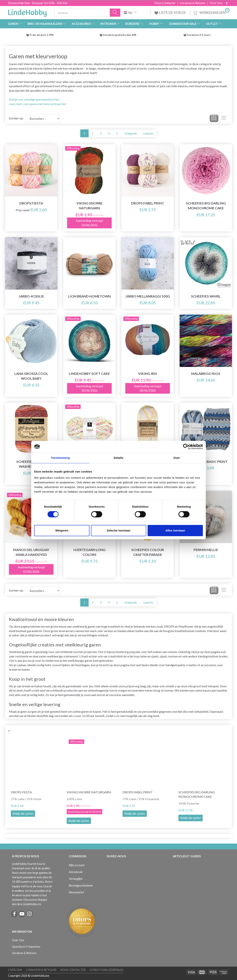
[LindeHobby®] (27, 12)
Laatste (148, 133)
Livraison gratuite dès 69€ (120, 35)
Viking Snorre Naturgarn (90, 206)
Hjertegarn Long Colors (90, 552)
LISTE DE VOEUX (170, 13)
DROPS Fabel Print (148, 203)
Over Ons (216, 3)
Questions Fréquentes (26, 947)
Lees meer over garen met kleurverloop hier (38, 104)
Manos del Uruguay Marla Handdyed (31, 552)
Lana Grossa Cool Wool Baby (31, 376)
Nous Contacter (165, 3)
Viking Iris (148, 374)
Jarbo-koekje (31, 296)
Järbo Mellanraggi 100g (148, 296)
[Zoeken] (115, 13)
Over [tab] (177, 458)
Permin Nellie (206, 550)
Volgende (131, 133)
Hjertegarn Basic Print (206, 462)
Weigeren (62, 530)
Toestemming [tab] (60, 458)
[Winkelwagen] (211, 12)
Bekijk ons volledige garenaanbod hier (34, 99)
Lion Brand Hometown (89, 296)
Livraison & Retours (193, 3)
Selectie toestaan (119, 530)
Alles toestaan (175, 530)
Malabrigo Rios (206, 374)
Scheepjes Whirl (206, 296)
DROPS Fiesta (31, 203)
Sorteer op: (16, 118)
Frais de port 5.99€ (42, 35)
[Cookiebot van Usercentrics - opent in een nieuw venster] (186, 447)
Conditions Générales (107, 970)
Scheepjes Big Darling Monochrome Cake (206, 206)
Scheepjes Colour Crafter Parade (148, 552)
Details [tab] (118, 458)
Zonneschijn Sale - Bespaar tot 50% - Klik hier (38, 3)
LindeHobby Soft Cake (89, 374)
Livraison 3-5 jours (199, 35)
